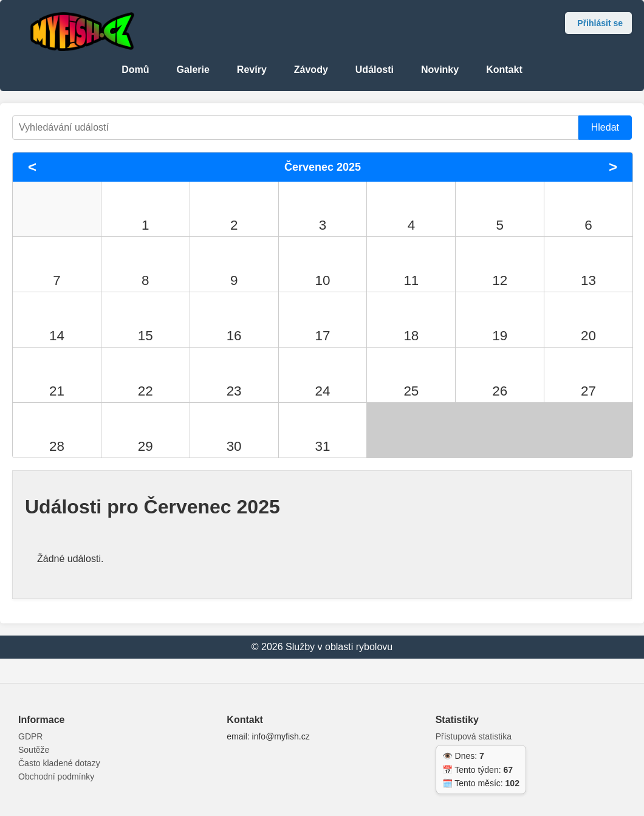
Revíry (252, 70)
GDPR (30, 736)
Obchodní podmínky (56, 777)
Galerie (193, 70)
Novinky (440, 70)
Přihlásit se (600, 23)
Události (375, 70)
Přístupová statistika (474, 736)
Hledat (605, 127)
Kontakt (504, 70)
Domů (135, 70)
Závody (311, 70)
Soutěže (34, 750)
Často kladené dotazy (59, 763)
